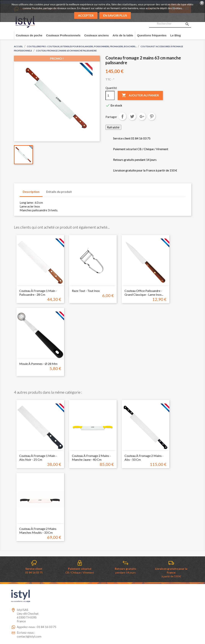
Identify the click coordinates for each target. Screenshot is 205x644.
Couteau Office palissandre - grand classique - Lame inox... (144, 293)
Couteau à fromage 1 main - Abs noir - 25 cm (38, 458)
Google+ (142, 116)
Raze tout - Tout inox (86, 291)
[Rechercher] (170, 24)
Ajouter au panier (140, 95)
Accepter (86, 15)
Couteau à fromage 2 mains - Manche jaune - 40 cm (91, 458)
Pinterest (152, 116)
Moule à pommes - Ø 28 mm (38, 364)
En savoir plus (115, 15)
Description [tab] (31, 192)
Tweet (132, 116)
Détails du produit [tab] (59, 192)
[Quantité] (110, 95)
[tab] (79, 190)
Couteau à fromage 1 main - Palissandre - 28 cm (38, 293)
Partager (122, 116)
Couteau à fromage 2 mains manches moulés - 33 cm (38, 531)
